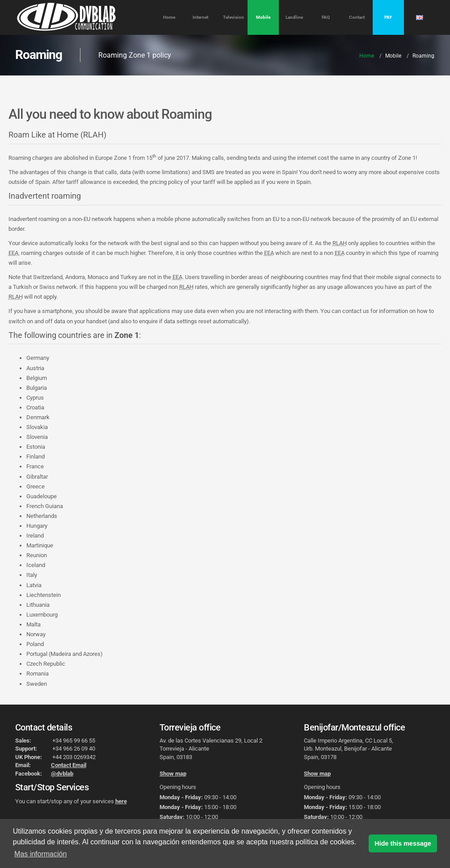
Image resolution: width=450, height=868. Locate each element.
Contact (357, 17)
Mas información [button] (40, 854)
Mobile (263, 17)
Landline (294, 17)
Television (233, 17)
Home (169, 17)
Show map (173, 774)
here (121, 801)
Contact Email (69, 765)
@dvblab (62, 774)
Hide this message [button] (403, 843)
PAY (388, 17)
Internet (200, 17)
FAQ (326, 17)
